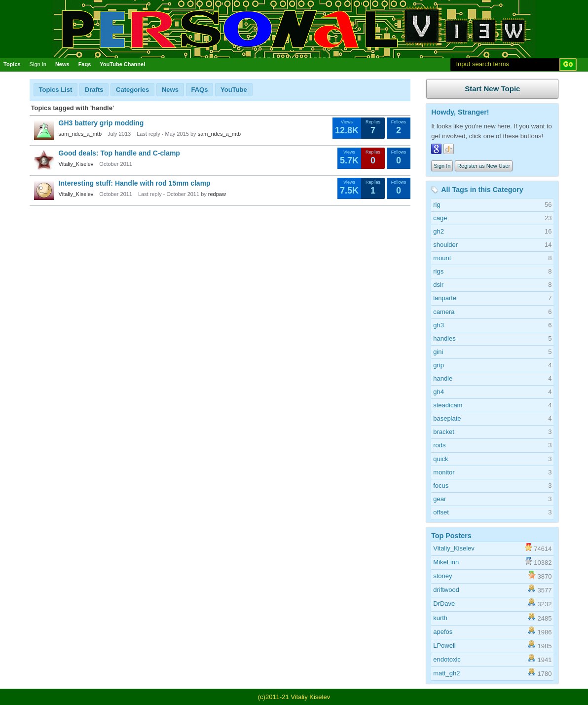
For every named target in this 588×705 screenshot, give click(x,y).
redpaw (217, 194)
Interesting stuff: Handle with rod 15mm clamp (135, 183)
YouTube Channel (122, 64)
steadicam (448, 405)
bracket (444, 432)
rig (437, 205)
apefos (443, 632)
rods (439, 445)
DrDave (444, 604)
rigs (438, 271)
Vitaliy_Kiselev (76, 164)
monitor (444, 472)
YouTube (234, 90)
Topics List (56, 90)
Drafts (94, 90)
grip (439, 365)
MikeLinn (446, 562)
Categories (132, 90)
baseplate (447, 418)
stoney (442, 576)
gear (440, 499)
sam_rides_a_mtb (80, 134)
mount (442, 258)
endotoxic (447, 659)
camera (444, 312)
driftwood (446, 590)
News (62, 64)
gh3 (439, 325)
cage (440, 218)
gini (438, 352)
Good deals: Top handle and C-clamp (119, 153)
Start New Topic (492, 89)
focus (441, 486)
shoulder (445, 245)
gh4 (439, 392)
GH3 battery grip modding (101, 123)
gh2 (439, 231)
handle (443, 378)
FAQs (200, 90)
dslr (438, 285)
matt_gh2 (446, 673)
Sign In (38, 64)
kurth (440, 618)
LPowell (444, 646)
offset (441, 512)
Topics (12, 64)
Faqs (85, 64)
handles (444, 338)
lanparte (445, 298)
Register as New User (484, 166)
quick (441, 459)
